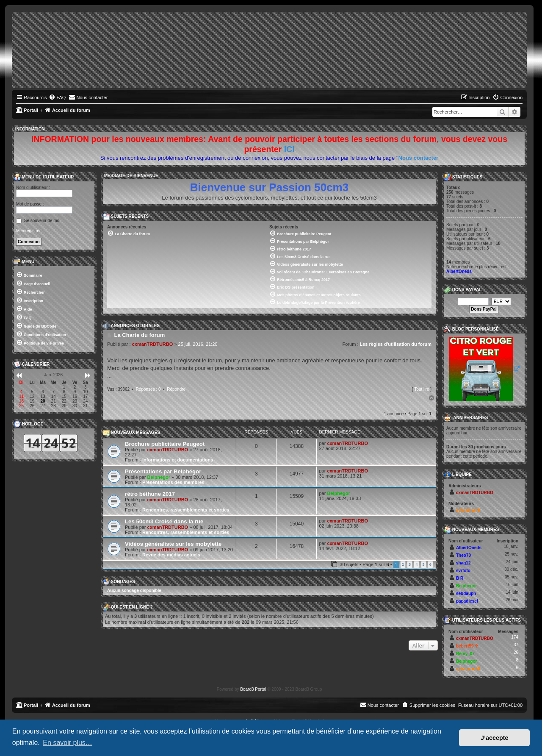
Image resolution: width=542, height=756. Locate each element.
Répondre (176, 389)
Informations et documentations (178, 460)
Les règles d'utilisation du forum (396, 344)
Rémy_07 (465, 654)
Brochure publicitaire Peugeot (165, 444)
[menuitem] (57, 97)
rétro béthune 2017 (150, 494)
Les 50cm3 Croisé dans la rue (164, 521)
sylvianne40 (468, 510)
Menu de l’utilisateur (44, 177)
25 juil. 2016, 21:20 (198, 344)
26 (516, 652)
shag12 (463, 563)
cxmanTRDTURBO (153, 344)
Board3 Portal (253, 689)
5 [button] (424, 564)
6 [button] (430, 564)
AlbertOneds (459, 271)
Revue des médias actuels (171, 555)
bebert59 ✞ (467, 646)
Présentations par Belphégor (163, 471)
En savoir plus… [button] (68, 743)
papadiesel (467, 601)
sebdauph (466, 593)
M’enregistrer (28, 231)
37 (516, 645)
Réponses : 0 (148, 389)
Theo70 (463, 555)
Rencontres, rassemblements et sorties (186, 510)
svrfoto (463, 571)
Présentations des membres (173, 482)
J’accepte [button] (495, 738)
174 (515, 637)
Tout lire (422, 389)
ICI (289, 149)
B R (460, 578)
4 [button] (416, 564)
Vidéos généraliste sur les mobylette (173, 544)
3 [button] (410, 564)
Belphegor (159, 477)
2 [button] (403, 564)
